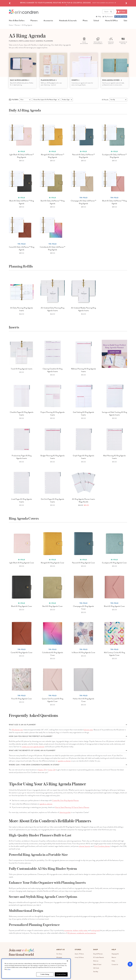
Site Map (96, 972)
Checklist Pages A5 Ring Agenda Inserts (22, 413)
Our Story (59, 954)
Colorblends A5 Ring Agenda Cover (53, 654)
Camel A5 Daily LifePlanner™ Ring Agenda (22, 248)
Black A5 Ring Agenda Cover (22, 606)
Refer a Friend (97, 964)
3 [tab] (69, 5)
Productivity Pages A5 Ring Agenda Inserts (22, 457)
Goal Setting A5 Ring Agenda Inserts (84, 413)
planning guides (65, 812)
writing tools (95, 930)
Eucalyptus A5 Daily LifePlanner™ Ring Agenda (114, 156)
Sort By (113, 100)
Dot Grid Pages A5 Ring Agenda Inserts (52, 500)
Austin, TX (42, 770)
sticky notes (83, 930)
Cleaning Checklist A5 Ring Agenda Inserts (53, 370)
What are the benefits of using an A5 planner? (32, 751)
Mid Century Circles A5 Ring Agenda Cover (114, 654)
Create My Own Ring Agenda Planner (65, 800)
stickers (76, 930)
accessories (48, 21)
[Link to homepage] (24, 12)
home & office (111, 21)
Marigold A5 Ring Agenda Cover (52, 563)
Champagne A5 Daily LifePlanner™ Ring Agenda (83, 202)
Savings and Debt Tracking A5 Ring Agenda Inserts (114, 413)
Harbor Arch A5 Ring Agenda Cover (84, 700)
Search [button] (108, 12)
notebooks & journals (68, 21)
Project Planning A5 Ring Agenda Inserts (53, 413)
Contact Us (115, 964)
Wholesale (59, 957)
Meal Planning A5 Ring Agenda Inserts (114, 457)
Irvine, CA (52, 770)
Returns (114, 957)
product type (66, 100)
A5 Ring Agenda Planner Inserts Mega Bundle (83, 500)
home (11, 25)
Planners (17, 25)
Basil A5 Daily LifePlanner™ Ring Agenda (53, 202)
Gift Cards (96, 968)
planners (34, 21)
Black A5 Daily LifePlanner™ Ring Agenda (22, 202)
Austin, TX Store (79, 954)
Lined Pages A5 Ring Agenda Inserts (22, 500)
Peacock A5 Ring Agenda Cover (83, 563)
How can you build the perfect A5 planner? (31, 736)
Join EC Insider (121, 16)
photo (85, 21)
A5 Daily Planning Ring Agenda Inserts (22, 309)
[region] (36, 969)
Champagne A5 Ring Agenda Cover (83, 607)
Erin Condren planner (102, 846)
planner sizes (88, 730)
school (96, 21)
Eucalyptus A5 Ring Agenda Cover (114, 563)
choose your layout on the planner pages (45, 100)
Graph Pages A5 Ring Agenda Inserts (83, 457)
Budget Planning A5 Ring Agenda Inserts (52, 457)
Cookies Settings (45, 974)
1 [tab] (66, 5)
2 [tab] (67, 5)
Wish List (96, 961)
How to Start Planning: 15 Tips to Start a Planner (72, 807)
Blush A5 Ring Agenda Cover (114, 606)
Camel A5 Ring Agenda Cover (22, 652)
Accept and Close (61, 974)
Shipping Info (115, 954)
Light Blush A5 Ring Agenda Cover (22, 563)
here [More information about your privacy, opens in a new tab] (9, 969)
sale (125, 21)
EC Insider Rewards (99, 957)
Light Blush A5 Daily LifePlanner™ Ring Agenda (22, 156)
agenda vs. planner (64, 761)
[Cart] (122, 12)
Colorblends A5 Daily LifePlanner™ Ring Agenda (53, 248)
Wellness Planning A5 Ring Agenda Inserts (84, 370)
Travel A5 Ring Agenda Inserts (22, 369)
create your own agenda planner (33, 747)
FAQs (113, 961)
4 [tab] (70, 5)
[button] (10, 3)
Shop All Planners (98, 954)
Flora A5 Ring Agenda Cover (22, 699)
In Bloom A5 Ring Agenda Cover (83, 652)
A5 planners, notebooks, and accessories (82, 933)
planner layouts (84, 846)
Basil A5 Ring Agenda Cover (53, 606)
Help (100, 16)
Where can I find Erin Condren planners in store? (34, 765)
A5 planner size (17, 730)
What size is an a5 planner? (22, 725)
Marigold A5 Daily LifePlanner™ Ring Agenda (52, 156)
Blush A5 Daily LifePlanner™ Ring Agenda (114, 202)
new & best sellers (17, 21)
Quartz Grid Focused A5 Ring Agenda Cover (53, 700)
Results (105, 100)
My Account (109, 16)
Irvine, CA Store (79, 957)
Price (22, 100)
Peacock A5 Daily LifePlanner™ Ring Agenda (83, 156)
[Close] (67, 961)
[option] (68, 3)
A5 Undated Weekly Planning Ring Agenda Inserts (83, 309)
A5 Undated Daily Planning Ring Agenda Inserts (52, 309)
